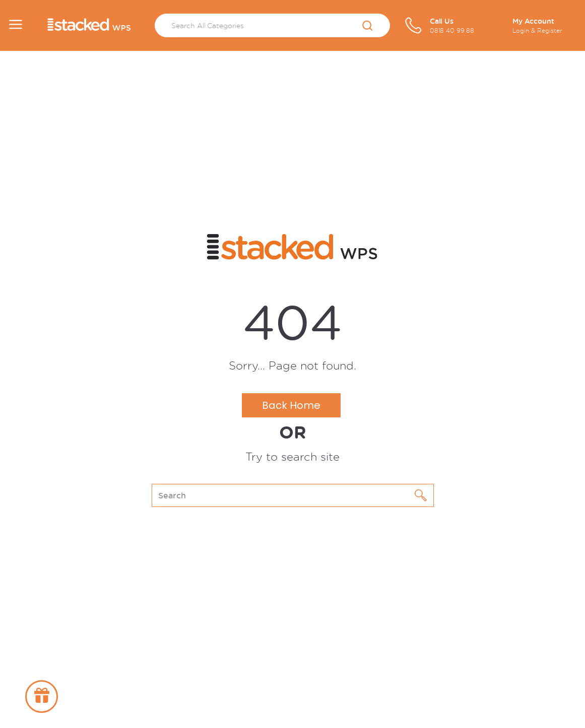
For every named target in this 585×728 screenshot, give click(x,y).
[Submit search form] (368, 26)
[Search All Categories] (272, 25)
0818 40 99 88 (452, 30)
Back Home (291, 405)
